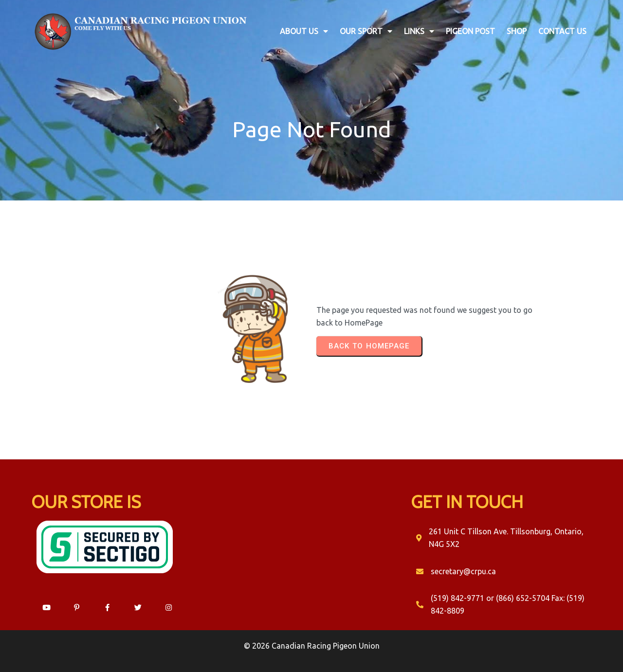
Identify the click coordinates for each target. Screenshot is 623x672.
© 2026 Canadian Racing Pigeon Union (312, 646)
